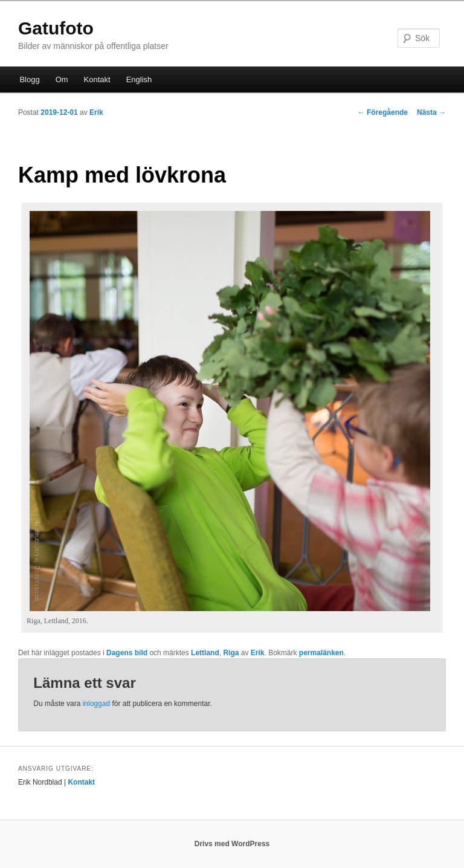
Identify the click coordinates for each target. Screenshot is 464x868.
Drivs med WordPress (232, 844)
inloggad (96, 704)
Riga (231, 653)
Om (62, 79)
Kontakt (97, 79)
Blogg (29, 79)
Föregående (383, 112)
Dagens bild (127, 653)
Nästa (431, 112)
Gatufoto (56, 28)
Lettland (205, 653)
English (139, 79)
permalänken (321, 653)
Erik (96, 112)
